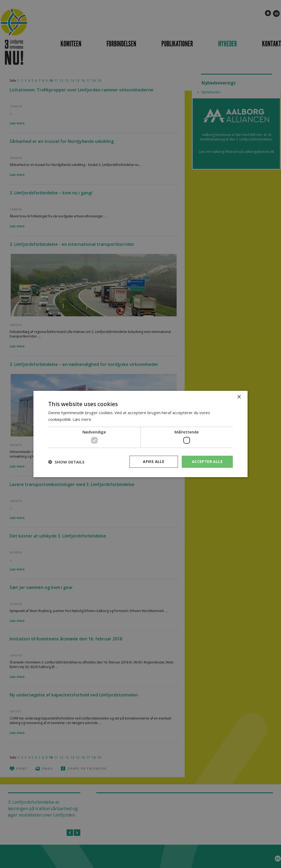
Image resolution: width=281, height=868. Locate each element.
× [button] (239, 397)
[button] (66, 462)
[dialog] (140, 434)
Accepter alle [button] (207, 461)
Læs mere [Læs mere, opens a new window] (82, 419)
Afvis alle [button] (154, 461)
